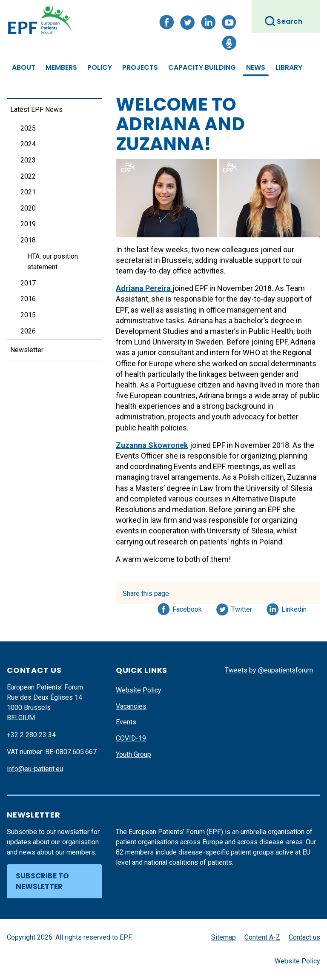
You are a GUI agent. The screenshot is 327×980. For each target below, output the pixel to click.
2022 (28, 176)
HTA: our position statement (53, 262)
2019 (28, 224)
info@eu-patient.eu (35, 769)
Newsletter (27, 350)
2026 (28, 331)
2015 (28, 315)
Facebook (187, 608)
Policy (100, 67)
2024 (28, 144)
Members (61, 67)
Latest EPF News (36, 110)
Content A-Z (262, 937)
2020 (28, 208)
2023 (28, 160)
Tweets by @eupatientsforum (269, 670)
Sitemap (224, 937)
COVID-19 (131, 738)
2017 (28, 283)
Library (289, 67)
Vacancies (131, 706)
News (256, 67)
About (24, 67)
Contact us (304, 937)
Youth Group (133, 754)
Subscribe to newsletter (42, 881)
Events (126, 722)
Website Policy (139, 690)
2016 (28, 299)
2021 (28, 192)
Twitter (244, 608)
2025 (28, 128)
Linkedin (294, 608)
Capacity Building (202, 67)
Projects (140, 67)
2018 (28, 240)
